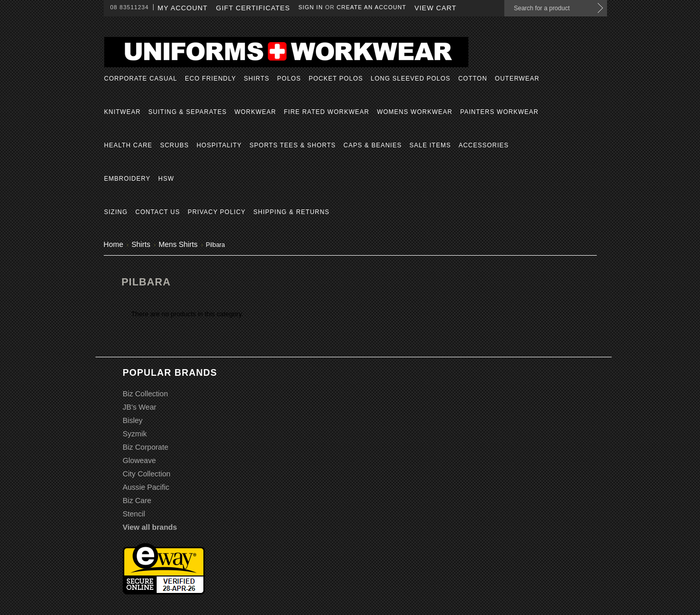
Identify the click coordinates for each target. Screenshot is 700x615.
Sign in (311, 7)
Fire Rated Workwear (327, 112)
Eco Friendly (211, 79)
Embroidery (127, 179)
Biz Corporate (146, 447)
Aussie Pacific (146, 487)
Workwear (255, 112)
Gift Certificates (253, 8)
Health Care (128, 145)
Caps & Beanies (373, 145)
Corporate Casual (141, 79)
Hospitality (219, 145)
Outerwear (517, 79)
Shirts (257, 79)
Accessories (484, 145)
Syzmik (135, 434)
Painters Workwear (499, 112)
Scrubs (175, 145)
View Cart (436, 8)
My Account (183, 8)
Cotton (472, 79)
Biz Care (137, 501)
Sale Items (430, 145)
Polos (289, 79)
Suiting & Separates (188, 112)
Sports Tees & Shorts (293, 145)
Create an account (372, 7)
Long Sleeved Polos (411, 79)
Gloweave (139, 460)
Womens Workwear (415, 112)
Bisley (133, 420)
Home (113, 244)
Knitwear (122, 112)
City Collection (147, 474)
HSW (166, 179)
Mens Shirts (178, 244)
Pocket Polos (336, 79)
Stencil (134, 514)
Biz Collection (145, 394)
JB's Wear (140, 407)
